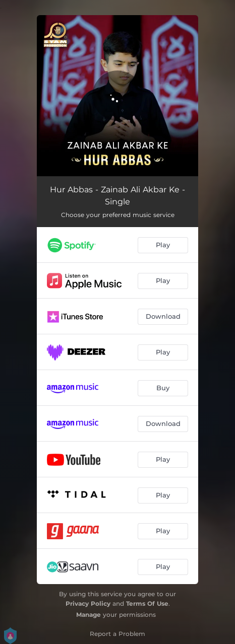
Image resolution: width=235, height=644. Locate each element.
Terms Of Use (147, 603)
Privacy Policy (88, 603)
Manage (89, 615)
